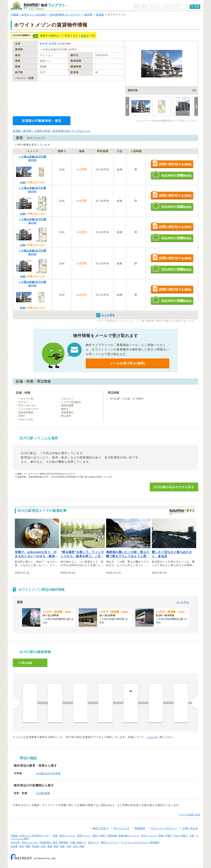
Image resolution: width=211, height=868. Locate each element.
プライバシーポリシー (164, 828)
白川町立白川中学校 (49, 773)
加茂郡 (100, 15)
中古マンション (149, 836)
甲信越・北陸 (39, 846)
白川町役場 (43, 793)
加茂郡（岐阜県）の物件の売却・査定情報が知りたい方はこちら (52, 131)
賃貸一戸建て (99, 836)
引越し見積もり (78, 842)
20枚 (22, 182)
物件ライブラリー (110, 842)
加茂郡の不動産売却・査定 (42, 121)
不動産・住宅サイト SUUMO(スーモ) (30, 836)
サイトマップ (122, 828)
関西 (56, 846)
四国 (62, 846)
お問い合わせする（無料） (172, 164)
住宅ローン (93, 842)
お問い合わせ (190, 828)
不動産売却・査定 (48, 842)
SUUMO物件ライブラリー (65, 15)
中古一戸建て (181, 836)
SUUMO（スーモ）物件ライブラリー (39, 6)
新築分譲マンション (129, 836)
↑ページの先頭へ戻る (189, 815)
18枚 (22, 214)
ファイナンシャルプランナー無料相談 (140, 842)
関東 (28, 846)
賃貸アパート (84, 836)
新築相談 (64, 842)
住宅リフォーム (30, 842)
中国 (69, 846)
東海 (50, 846)
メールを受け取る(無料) (128, 363)
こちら (151, 737)
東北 (22, 846)
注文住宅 (15, 842)
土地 (192, 836)
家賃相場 (112, 836)
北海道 (14, 846)
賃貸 (83, 36)
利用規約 (140, 828)
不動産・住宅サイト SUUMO (28, 15)
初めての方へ (101, 828)
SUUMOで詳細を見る (172, 175)
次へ (195, 703)
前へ (16, 703)
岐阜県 (89, 15)
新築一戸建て (165, 836)
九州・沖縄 (78, 846)
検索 (197, 7)
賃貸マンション (67, 836)
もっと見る (183, 602)
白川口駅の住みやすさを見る (174, 487)
